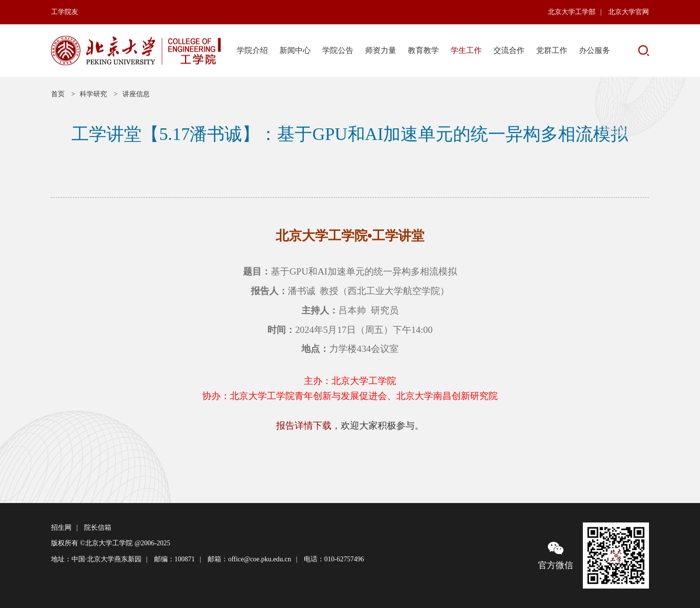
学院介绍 (252, 50)
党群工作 (552, 50)
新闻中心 (295, 50)
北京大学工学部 (572, 12)
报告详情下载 (304, 426)
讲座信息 (136, 94)
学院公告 (338, 50)
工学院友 (65, 12)
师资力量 (381, 50)
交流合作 (509, 50)
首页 (58, 94)
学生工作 (466, 50)
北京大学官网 (629, 12)
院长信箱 (98, 528)
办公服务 (595, 50)
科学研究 (93, 94)
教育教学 (423, 50)
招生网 (61, 528)
